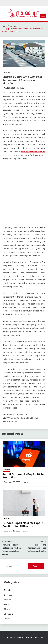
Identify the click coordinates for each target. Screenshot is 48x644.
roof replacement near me (33, 152)
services (6, 72)
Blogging (8, 590)
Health (7, 604)
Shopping (8, 614)
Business (8, 595)
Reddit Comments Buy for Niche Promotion (24, 476)
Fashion (8, 600)
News (7, 609)
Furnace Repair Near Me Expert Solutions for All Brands (23, 525)
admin (21, 88)
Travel (7, 619)
